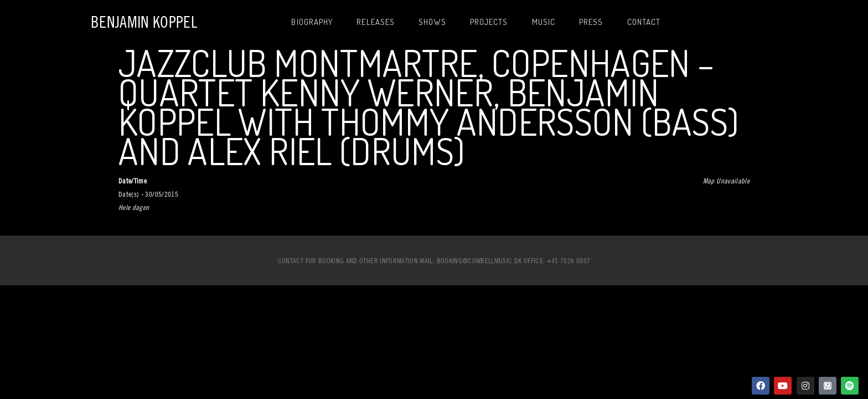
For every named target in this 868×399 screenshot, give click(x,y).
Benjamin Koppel (144, 22)
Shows (432, 22)
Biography (312, 22)
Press (591, 22)
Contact (644, 22)
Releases (376, 22)
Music (544, 22)
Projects (489, 22)
